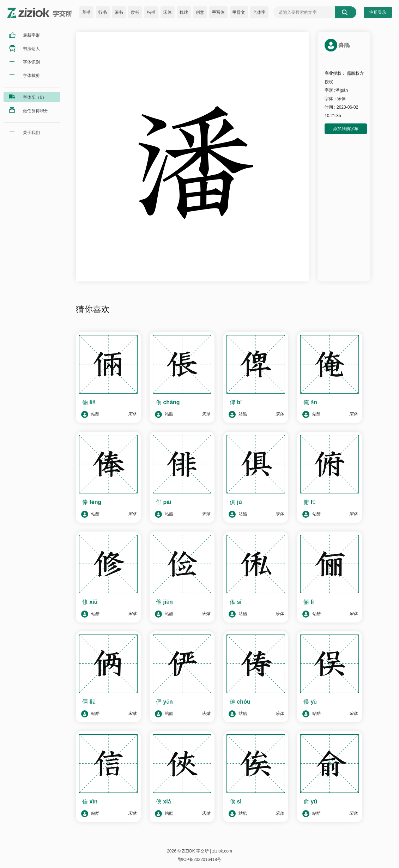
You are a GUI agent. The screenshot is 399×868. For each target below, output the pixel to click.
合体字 (259, 12)
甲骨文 (239, 12)
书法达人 (31, 49)
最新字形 (31, 35)
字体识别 (31, 62)
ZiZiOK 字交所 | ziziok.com (207, 851)
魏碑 (184, 12)
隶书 (135, 12)
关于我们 (31, 133)
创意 (200, 12)
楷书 (151, 12)
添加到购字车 (346, 129)
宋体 (168, 12)
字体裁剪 (31, 75)
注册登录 (378, 12)
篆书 (119, 12)
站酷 (90, 414)
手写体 (218, 12)
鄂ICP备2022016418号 (199, 860)
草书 (86, 12)
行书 (103, 12)
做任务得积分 (36, 111)
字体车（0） (35, 97)
